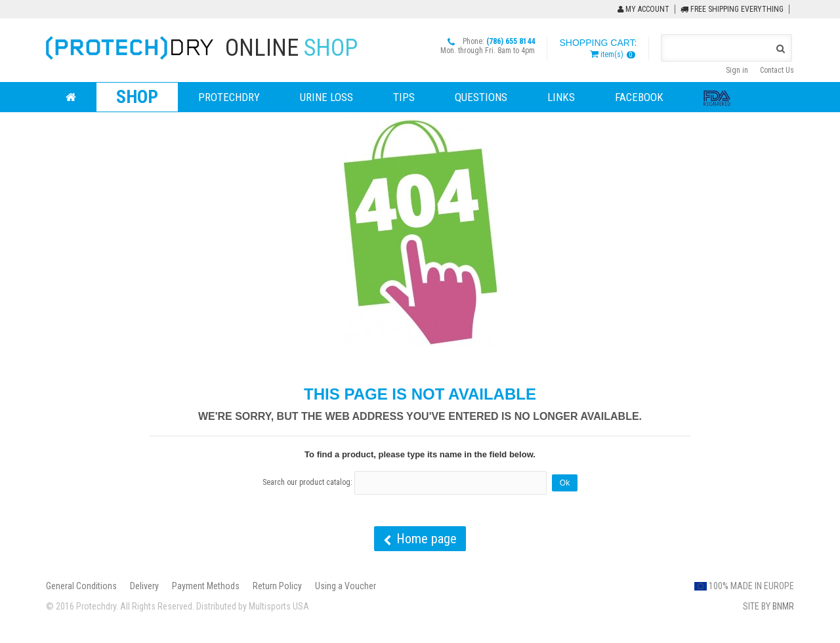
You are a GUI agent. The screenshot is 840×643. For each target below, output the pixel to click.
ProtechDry (229, 97)
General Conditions (81, 586)
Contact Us (777, 70)
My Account (643, 9)
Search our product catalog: (307, 482)
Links (561, 97)
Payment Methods (206, 586)
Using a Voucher (346, 586)
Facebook (639, 97)
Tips (404, 97)
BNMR (783, 606)
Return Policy (277, 586)
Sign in (737, 70)
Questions (481, 97)
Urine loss (326, 97)
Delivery (144, 586)
